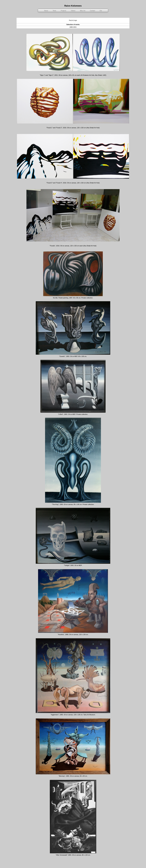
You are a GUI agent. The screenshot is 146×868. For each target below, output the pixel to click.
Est (101, 11)
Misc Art (83, 11)
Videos (73, 11)
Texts (54, 11)
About (46, 11)
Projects (64, 11)
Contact (93, 11)
